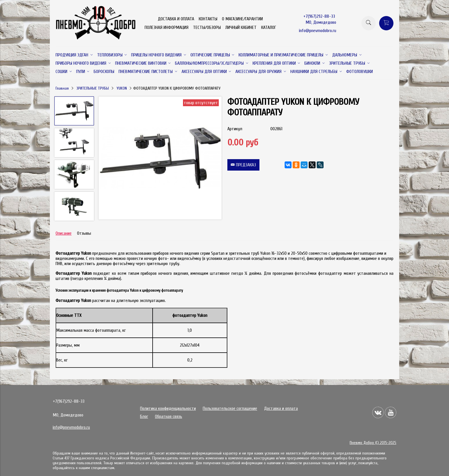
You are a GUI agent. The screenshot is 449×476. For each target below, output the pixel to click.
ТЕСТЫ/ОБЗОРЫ (207, 27)
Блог (144, 416)
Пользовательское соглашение (230, 408)
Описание (64, 233)
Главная (62, 88)
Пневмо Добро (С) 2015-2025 (373, 443)
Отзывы (84, 233)
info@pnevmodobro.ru (318, 31)
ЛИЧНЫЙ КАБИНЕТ (241, 27)
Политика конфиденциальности (168, 408)
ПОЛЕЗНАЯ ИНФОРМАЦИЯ (167, 27)
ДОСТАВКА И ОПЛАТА (176, 19)
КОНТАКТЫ (208, 19)
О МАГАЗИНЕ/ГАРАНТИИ (242, 19)
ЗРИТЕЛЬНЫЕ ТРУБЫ (93, 88)
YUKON (122, 88)
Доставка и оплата (281, 408)
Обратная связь (169, 416)
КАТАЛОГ (269, 27)
